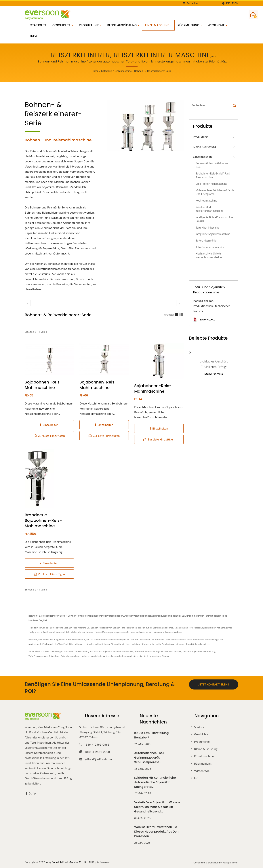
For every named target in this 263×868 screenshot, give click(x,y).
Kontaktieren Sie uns (159, 656)
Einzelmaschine (158, 25)
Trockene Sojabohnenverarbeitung (199, 651)
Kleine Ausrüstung (123, 25)
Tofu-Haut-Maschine (207, 228)
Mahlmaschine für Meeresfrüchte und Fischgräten (215, 192)
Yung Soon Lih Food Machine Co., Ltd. (67, 862)
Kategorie (106, 71)
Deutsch (232, 3)
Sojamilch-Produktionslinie (169, 651)
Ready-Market (230, 862)
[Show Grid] (176, 314)
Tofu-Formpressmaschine (210, 247)
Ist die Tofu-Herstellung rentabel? (151, 735)
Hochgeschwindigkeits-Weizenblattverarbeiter (209, 255)
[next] (179, 303)
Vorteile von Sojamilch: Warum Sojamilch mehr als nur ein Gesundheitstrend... (157, 807)
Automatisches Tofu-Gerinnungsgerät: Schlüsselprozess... (150, 758)
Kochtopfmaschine (206, 201)
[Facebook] (26, 794)
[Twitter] (30, 794)
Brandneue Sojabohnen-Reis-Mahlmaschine (43, 521)
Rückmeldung (190, 25)
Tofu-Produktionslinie (145, 651)
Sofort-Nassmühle (206, 241)
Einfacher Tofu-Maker (123, 651)
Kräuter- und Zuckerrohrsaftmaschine (209, 209)
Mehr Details (214, 374)
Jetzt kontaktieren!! (214, 684)
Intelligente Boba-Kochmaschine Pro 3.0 (214, 219)
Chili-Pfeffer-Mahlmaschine (211, 184)
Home (95, 71)
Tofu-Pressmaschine (38, 656)
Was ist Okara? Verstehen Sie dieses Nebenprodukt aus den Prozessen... (156, 832)
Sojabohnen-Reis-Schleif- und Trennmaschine (213, 175)
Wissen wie (217, 25)
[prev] (28, 303)
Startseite (38, 25)
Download (204, 320)
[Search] (203, 3)
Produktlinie (90, 25)
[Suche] (184, 3)
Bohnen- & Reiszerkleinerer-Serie (153, 71)
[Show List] (181, 314)
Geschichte (63, 25)
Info (35, 36)
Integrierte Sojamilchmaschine (213, 234)
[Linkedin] (35, 794)
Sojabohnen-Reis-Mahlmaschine (43, 385)
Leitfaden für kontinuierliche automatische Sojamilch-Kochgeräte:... (155, 782)
